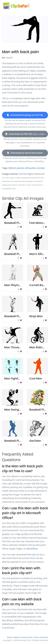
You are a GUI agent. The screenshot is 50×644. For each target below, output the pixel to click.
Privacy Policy (27, 637)
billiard (12, 168)
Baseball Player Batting (20, 441)
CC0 (21, 174)
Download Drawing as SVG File (25, 115)
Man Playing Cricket (18, 285)
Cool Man (36, 378)
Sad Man (35, 441)
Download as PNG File (25, 134)
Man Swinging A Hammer (21, 410)
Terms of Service (41, 637)
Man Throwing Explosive (20, 347)
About (10, 637)
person (20, 168)
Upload (17, 637)
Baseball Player (15, 316)
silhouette (30, 168)
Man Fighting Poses (17, 378)
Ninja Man (36, 316)
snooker (41, 168)
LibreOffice (32, 549)
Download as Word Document (25, 153)
